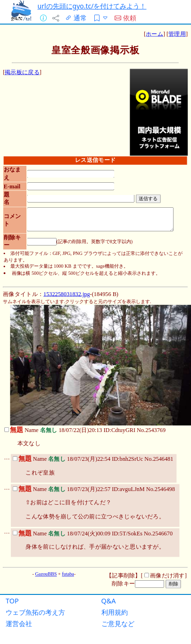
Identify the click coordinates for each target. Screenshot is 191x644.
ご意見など (118, 623)
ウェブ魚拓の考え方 (35, 612)
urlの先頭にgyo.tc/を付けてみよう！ (92, 6)
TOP (12, 601)
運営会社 (19, 623)
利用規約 (115, 612)
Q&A (109, 601)
